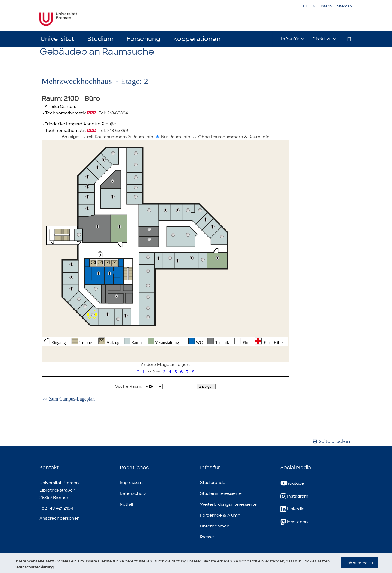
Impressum (131, 483)
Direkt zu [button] (322, 39)
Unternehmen (215, 526)
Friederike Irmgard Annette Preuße (80, 124)
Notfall (126, 504)
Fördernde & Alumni (221, 515)
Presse (207, 537)
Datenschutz (133, 493)
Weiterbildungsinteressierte (228, 504)
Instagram (294, 496)
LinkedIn (293, 509)
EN (313, 6)
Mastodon (294, 522)
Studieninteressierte (221, 493)
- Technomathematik (64, 113)
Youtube (292, 483)
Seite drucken (331, 442)
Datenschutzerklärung (50, 567)
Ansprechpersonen (60, 518)
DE (305, 6)
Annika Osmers (60, 107)
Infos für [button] (290, 39)
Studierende (213, 483)
